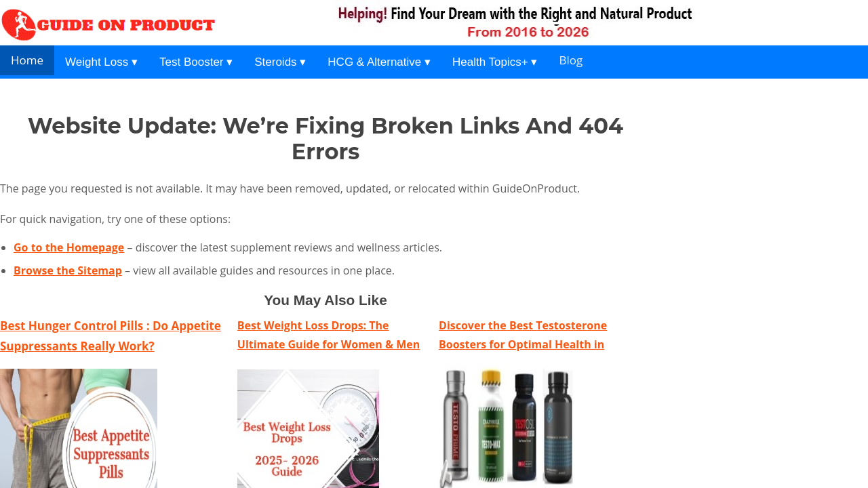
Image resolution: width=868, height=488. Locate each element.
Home (27, 60)
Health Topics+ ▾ (495, 62)
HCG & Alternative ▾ (379, 62)
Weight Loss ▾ (101, 62)
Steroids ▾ (280, 62)
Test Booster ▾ (196, 62)
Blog (571, 60)
